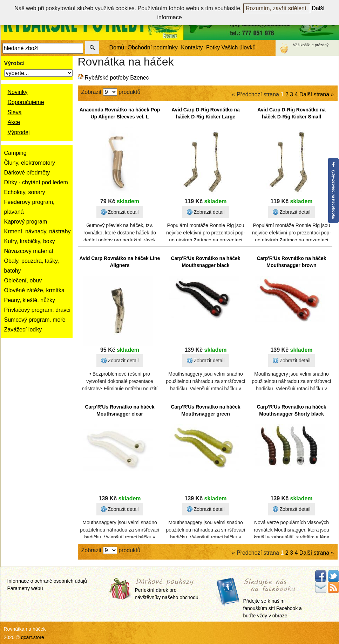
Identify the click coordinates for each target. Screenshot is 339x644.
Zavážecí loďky (23, 330)
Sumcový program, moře (35, 320)
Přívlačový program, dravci (37, 310)
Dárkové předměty (27, 173)
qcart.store (33, 637)
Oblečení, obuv (23, 280)
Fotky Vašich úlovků (231, 47)
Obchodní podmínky (153, 47)
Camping (15, 153)
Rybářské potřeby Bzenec (117, 78)
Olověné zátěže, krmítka (35, 290)
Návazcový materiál (29, 251)
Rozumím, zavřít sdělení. (277, 8)
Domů (117, 47)
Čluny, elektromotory (30, 163)
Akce (14, 122)
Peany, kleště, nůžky (30, 300)
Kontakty (192, 47)
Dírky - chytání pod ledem (36, 182)
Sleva (15, 112)
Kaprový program (26, 222)
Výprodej (19, 132)
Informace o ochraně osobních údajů (47, 581)
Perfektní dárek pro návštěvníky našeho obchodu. (167, 590)
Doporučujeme (26, 102)
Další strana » (317, 94)
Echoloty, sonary (25, 192)
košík (305, 45)
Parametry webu (25, 588)
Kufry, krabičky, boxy (30, 241)
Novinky (18, 92)
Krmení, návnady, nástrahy (38, 231)
